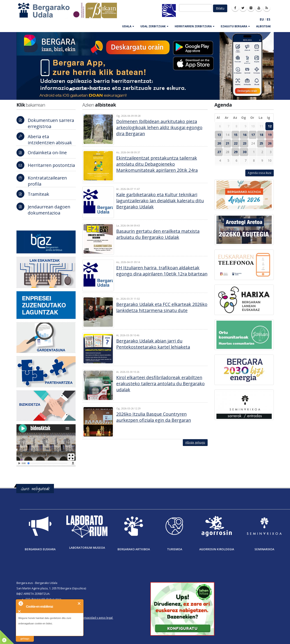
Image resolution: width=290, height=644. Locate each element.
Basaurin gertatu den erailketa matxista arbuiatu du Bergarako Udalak (158, 234)
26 (270, 143)
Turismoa (175, 549)
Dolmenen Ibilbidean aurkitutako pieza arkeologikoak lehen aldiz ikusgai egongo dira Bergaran (159, 127)
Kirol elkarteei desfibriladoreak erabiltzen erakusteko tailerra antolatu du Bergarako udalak (160, 384)
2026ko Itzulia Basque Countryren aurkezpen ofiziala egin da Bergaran (154, 417)
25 (261, 143)
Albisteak (263, 26)
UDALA (128, 26)
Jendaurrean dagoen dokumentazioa (49, 210)
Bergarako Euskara (40, 549)
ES (269, 19)
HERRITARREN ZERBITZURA (195, 26)
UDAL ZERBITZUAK (154, 26)
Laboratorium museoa (87, 548)
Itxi (79, 603)
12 (270, 126)
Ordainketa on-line (47, 153)
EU (262, 19)
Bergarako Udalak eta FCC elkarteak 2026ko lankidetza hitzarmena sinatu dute (162, 307)
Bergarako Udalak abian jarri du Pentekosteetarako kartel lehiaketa (153, 344)
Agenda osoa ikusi (260, 173)
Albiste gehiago (195, 442)
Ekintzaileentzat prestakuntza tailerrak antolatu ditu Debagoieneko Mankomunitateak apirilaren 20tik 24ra (157, 164)
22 (236, 143)
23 (245, 143)
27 (219, 152)
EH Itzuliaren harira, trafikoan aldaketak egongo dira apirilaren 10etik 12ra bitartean (162, 271)
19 (270, 135)
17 (253, 135)
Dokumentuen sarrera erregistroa (51, 123)
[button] (22, 66)
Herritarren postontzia (51, 165)
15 (236, 135)
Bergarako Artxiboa (134, 549)
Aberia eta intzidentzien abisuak (50, 140)
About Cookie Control (21, 603)
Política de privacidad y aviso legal (90, 618)
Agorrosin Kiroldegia (217, 549)
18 (261, 135)
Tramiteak (38, 194)
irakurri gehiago (25, 636)
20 (219, 143)
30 (245, 152)
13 (219, 135)
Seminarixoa (264, 549)
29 (236, 152)
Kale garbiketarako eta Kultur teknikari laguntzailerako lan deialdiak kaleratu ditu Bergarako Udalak (160, 201)
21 (227, 143)
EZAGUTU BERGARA (235, 26)
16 (245, 135)
